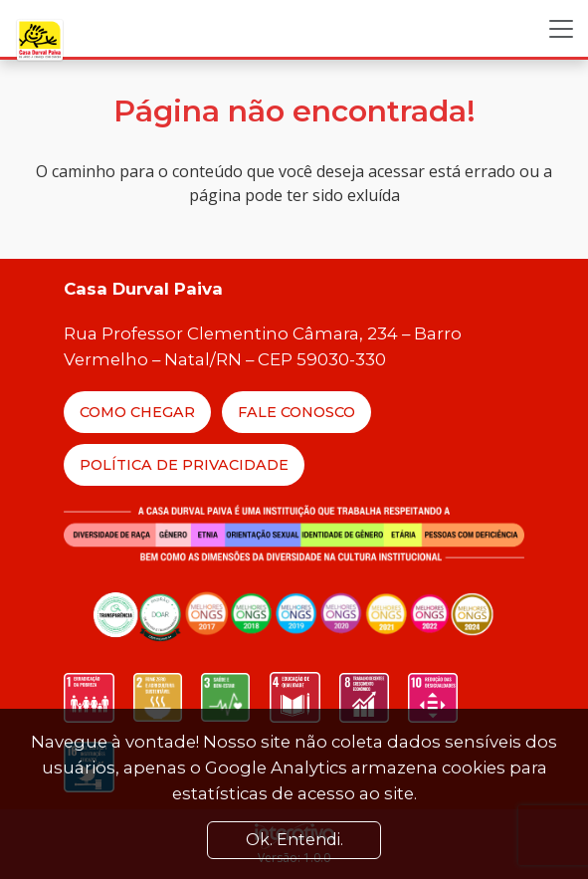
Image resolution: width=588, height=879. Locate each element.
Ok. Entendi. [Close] (294, 840)
